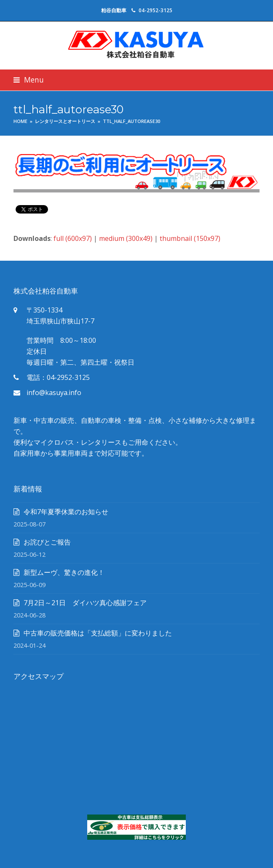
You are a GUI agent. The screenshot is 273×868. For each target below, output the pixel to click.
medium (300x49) (126, 238)
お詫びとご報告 (47, 542)
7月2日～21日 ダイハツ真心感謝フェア (85, 603)
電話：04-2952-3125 (58, 377)
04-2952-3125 (155, 10)
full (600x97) (73, 238)
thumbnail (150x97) (190, 238)
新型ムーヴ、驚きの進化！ (64, 572)
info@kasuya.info (54, 393)
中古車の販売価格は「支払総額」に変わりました (98, 633)
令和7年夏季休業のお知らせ (66, 512)
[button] (29, 80)
